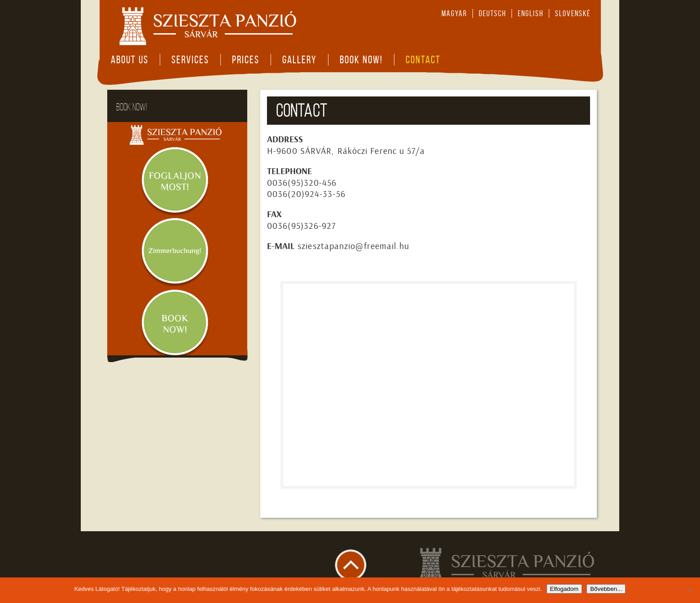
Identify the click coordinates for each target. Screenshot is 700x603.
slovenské (573, 13)
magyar (454, 13)
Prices (246, 60)
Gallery (300, 60)
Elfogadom (564, 589)
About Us (130, 60)
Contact (423, 60)
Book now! (361, 60)
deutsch (492, 13)
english (531, 13)
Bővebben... (606, 589)
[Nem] (689, 590)
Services (190, 60)
